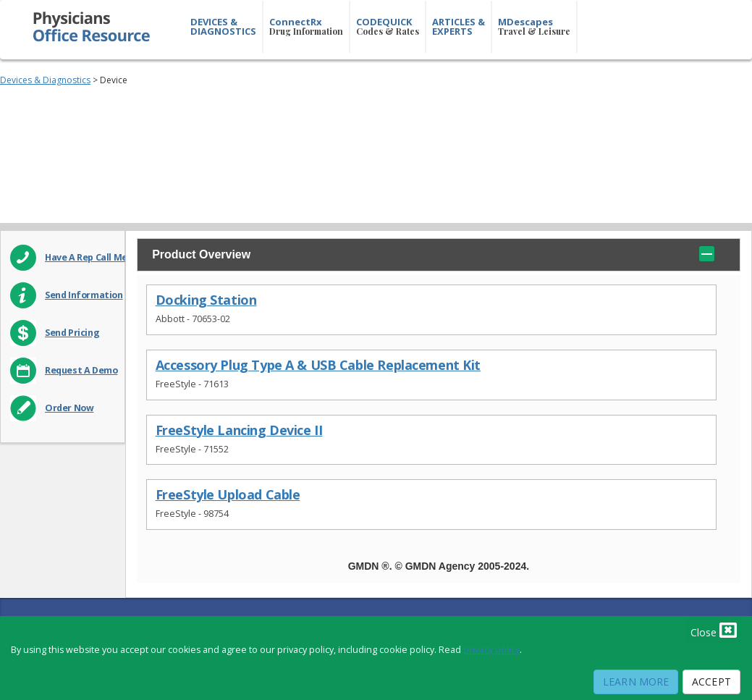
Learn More (636, 682)
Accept (711, 682)
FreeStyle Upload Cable (228, 495)
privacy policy (491, 650)
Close (714, 630)
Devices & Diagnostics (45, 80)
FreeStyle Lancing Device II (239, 430)
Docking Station (206, 300)
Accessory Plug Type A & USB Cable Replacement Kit (318, 365)
